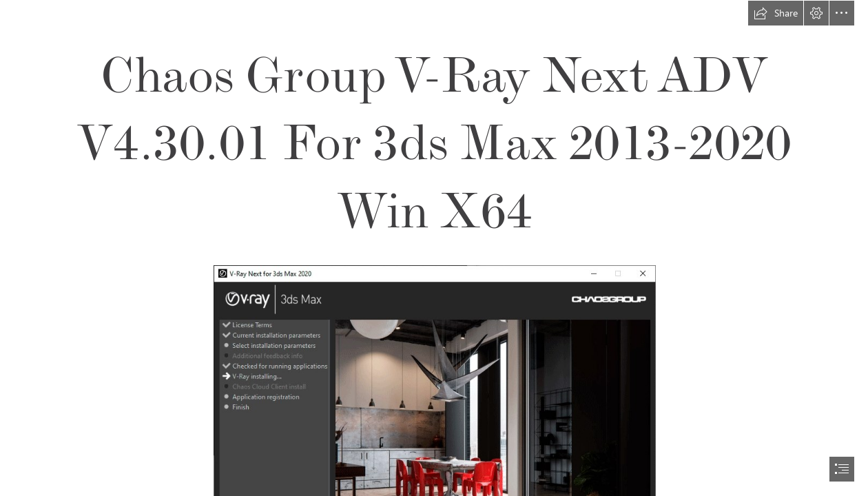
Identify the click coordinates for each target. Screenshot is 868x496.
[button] (776, 13)
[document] (434, 248)
